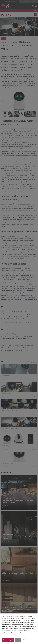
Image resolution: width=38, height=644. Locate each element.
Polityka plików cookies (28, 640)
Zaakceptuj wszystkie (8, 640)
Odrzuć (18, 640)
